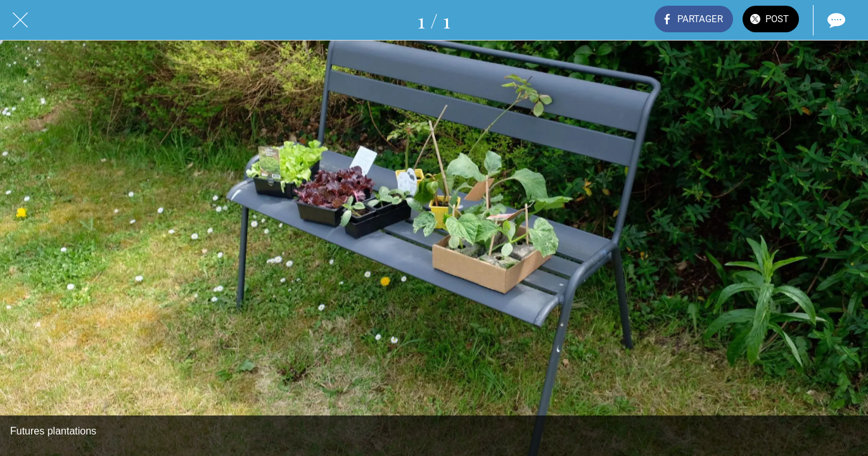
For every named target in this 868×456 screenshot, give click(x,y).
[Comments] (835, 20)
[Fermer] (20, 20)
